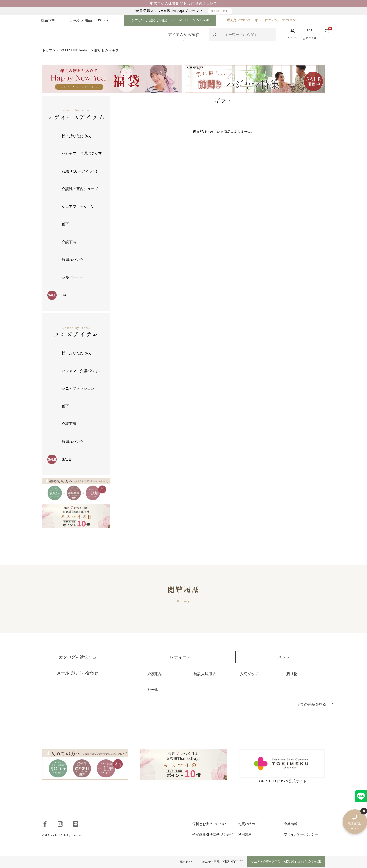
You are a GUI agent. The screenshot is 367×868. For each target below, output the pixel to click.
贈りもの (101, 50)
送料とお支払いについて (211, 824)
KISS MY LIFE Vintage (73, 50)
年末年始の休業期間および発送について (183, 3)
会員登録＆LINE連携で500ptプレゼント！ (183, 11)
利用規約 (245, 835)
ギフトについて (269, 20)
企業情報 (291, 824)
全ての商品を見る (311, 704)
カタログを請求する (78, 657)
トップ (47, 50)
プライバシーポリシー (301, 835)
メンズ (284, 657)
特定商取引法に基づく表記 (213, 835)
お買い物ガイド (250, 824)
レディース (180, 657)
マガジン (291, 20)
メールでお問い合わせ (77, 673)
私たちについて (241, 20)
